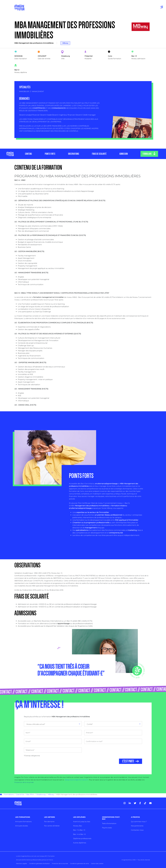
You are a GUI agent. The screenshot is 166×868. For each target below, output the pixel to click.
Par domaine (49, 822)
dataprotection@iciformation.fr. (77, 780)
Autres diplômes (80, 843)
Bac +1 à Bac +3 (79, 830)
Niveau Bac (78, 826)
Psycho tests (107, 828)
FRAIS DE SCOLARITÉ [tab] (99, 154)
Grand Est (20, 794)
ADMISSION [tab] (123, 154)
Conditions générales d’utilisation (39, 863)
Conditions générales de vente (80, 863)
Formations (9, 794)
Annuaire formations (23, 822)
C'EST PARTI (128, 761)
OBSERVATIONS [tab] (73, 154)
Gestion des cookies (97, 863)
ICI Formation (50, 856)
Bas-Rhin (30, 794)
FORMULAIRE (147, 154)
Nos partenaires (137, 826)
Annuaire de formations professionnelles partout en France (35, 860)
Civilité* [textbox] (90, 724)
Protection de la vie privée (24, 782)
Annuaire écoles (22, 826)
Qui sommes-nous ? (139, 822)
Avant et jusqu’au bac (82, 822)
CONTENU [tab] (28, 154)
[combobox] (53, 724)
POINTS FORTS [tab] (50, 154)
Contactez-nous (137, 830)
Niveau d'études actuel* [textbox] (36, 724)
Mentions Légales (22, 863)
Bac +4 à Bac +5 (79, 834)
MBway (65, 43)
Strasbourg (41, 794)
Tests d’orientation (109, 823)
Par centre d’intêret (52, 826)
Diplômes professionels (82, 838)
